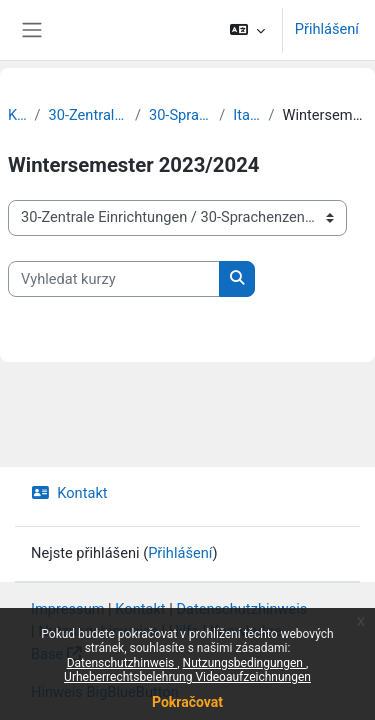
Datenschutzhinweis (122, 663)
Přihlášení (327, 29)
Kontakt (69, 493)
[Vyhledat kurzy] (114, 279)
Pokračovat (187, 702)
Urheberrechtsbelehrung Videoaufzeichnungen (187, 677)
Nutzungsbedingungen (244, 663)
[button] (246, 30)
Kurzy (17, 115)
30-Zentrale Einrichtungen (88, 115)
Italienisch (246, 115)
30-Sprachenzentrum (180, 115)
